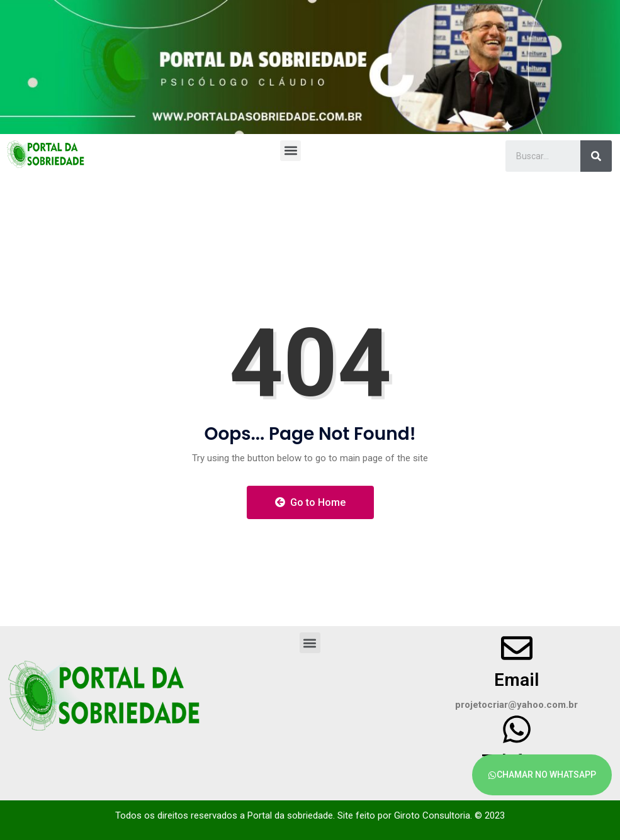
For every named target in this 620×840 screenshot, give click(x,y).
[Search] (596, 156)
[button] (290, 151)
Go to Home (310, 502)
